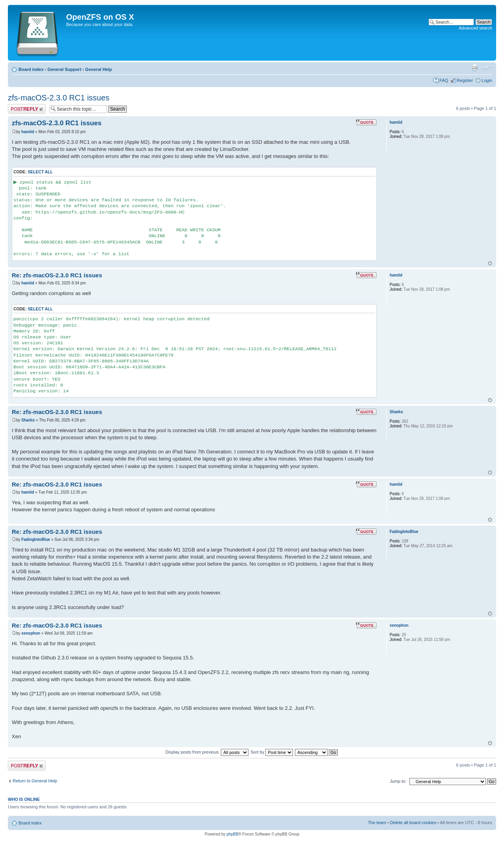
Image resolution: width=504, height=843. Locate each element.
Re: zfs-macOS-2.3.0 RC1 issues (57, 275)
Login (487, 80)
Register (465, 80)
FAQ (444, 80)
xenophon (31, 633)
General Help (98, 69)
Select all (40, 172)
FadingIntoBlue (36, 539)
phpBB (232, 834)
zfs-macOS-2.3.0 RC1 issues (59, 98)
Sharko (28, 420)
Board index (31, 69)
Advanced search (475, 28)
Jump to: (398, 781)
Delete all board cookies (413, 823)
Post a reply (27, 109)
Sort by (272, 752)
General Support (64, 69)
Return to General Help (35, 781)
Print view (474, 68)
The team (377, 823)
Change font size (486, 68)
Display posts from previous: (207, 752)
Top (490, 263)
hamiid (28, 132)
